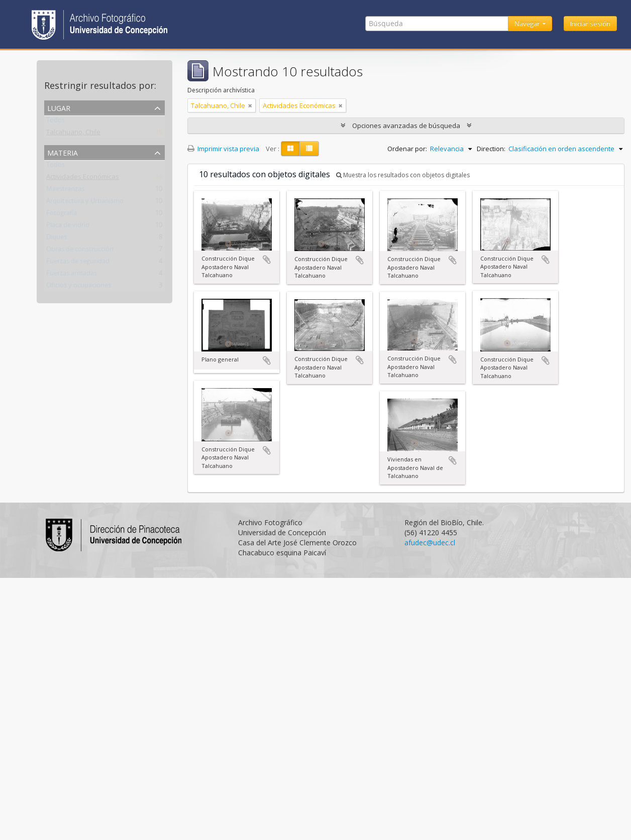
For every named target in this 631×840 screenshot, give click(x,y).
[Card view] (290, 149)
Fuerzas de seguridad (78, 263)
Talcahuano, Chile (73, 134)
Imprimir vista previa (223, 149)
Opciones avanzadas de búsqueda (406, 126)
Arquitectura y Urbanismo (85, 203)
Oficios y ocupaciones (79, 287)
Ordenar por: (407, 149)
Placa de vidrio (68, 227)
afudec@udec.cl (430, 543)
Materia (63, 152)
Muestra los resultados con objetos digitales (403, 175)
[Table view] (309, 149)
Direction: (491, 149)
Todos (56, 122)
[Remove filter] (250, 105)
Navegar (528, 24)
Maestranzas (65, 191)
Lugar (59, 107)
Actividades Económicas (83, 179)
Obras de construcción (80, 251)
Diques (57, 239)
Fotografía (62, 215)
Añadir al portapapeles (267, 260)
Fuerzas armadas (72, 275)
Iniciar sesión (590, 24)
